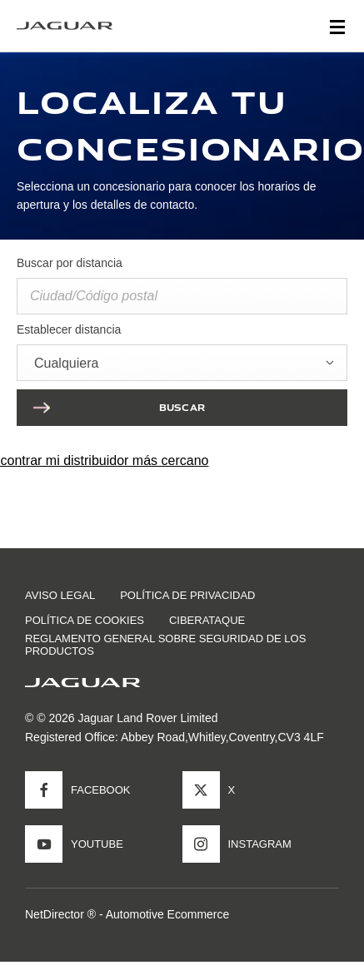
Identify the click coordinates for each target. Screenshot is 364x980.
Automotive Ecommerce (168, 914)
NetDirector (56, 914)
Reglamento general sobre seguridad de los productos (165, 645)
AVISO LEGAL (60, 595)
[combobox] (182, 363)
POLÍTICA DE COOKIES (85, 620)
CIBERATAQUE (207, 620)
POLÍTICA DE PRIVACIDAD (187, 595)
